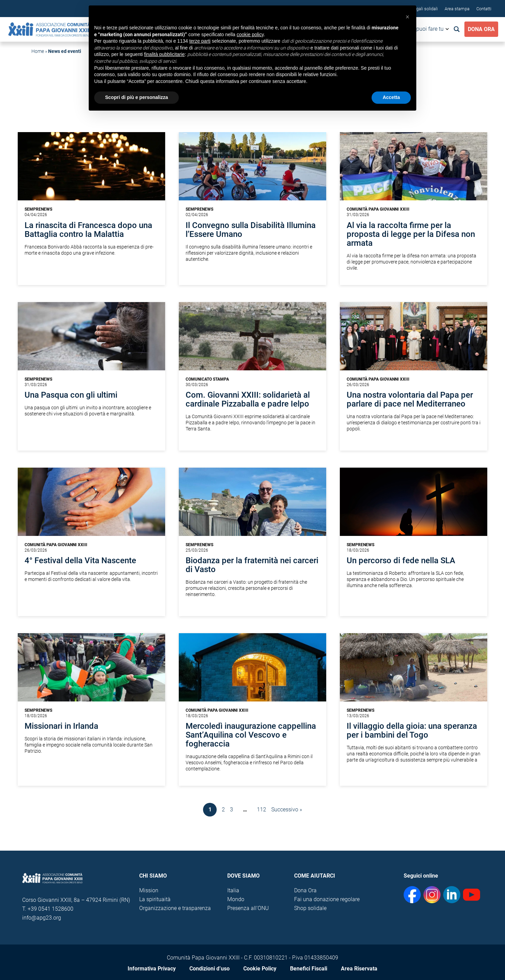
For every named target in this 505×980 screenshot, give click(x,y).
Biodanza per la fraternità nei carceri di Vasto (252, 565)
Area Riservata (359, 969)
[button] (407, 16)
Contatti (484, 9)
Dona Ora (481, 29)
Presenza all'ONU (248, 908)
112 (262, 810)
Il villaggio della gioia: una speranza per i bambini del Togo (412, 730)
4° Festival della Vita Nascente (80, 560)
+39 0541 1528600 (50, 909)
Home (38, 51)
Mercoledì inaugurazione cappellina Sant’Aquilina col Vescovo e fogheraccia (251, 735)
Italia (233, 890)
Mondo (236, 899)
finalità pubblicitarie (164, 54)
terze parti (200, 41)
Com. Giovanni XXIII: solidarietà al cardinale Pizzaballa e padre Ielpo (248, 399)
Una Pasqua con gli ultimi (71, 395)
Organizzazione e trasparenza (175, 908)
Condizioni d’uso (210, 969)
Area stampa (457, 9)
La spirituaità (155, 899)
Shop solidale (310, 908)
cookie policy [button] (250, 34)
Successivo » (287, 810)
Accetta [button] (391, 97)
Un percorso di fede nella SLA (401, 560)
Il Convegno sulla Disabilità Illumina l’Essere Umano (251, 230)
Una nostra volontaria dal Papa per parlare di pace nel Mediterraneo (410, 399)
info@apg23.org (42, 918)
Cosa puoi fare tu (423, 29)
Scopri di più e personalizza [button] (136, 97)
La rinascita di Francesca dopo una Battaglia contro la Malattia (88, 230)
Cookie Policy (260, 969)
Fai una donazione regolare (327, 899)
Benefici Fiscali (309, 969)
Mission (149, 890)
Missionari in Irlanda (61, 726)
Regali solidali (424, 9)
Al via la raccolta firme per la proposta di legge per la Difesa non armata (411, 234)
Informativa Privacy (152, 969)
